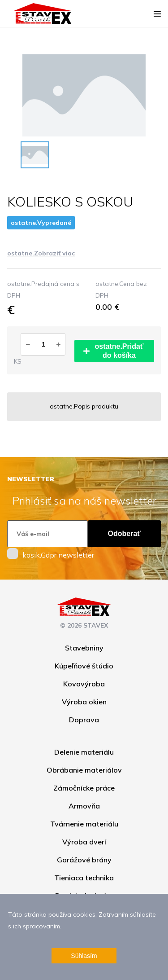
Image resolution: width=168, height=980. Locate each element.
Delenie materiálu (84, 752)
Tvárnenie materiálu (84, 824)
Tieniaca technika (84, 878)
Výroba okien (84, 702)
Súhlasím (84, 956)
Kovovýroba (84, 684)
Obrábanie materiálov (84, 770)
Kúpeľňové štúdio (84, 666)
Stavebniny (84, 648)
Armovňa (84, 806)
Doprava (84, 720)
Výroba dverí (84, 842)
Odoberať (124, 534)
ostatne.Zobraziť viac (41, 253)
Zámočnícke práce (84, 788)
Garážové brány (84, 860)
